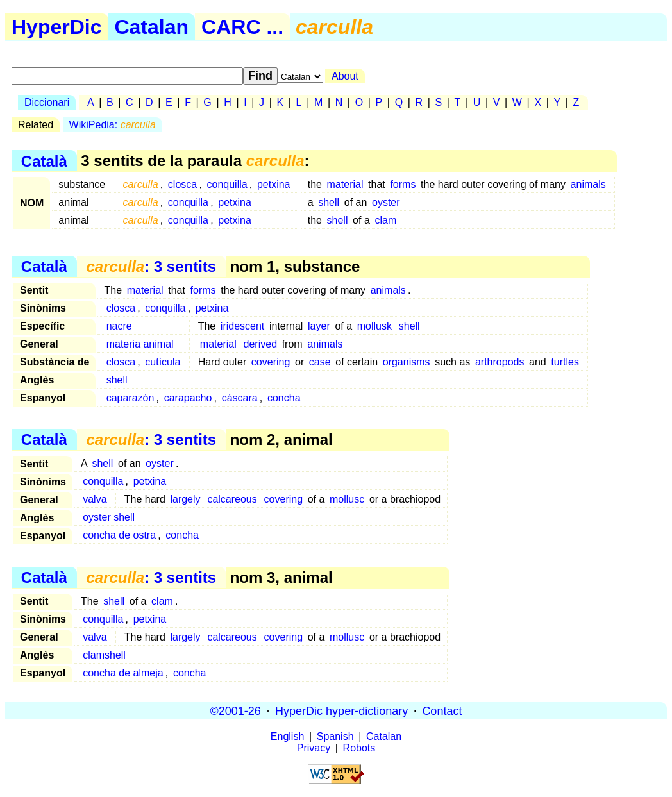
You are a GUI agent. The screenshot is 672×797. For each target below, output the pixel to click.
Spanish (335, 736)
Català (44, 161)
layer (319, 326)
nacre (119, 326)
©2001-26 (236, 710)
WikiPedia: (113, 125)
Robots (359, 748)
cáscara (240, 398)
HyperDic (57, 27)
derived (260, 344)
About (345, 76)
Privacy (314, 748)
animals (588, 184)
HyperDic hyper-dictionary (341, 710)
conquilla (227, 184)
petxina (274, 184)
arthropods (500, 362)
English (287, 736)
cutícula (163, 362)
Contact (442, 710)
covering (271, 362)
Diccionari (47, 102)
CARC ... (242, 27)
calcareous (232, 499)
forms (403, 184)
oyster (386, 202)
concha (284, 398)
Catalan (152, 27)
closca (182, 184)
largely (185, 499)
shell (329, 202)
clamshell (104, 655)
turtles (565, 362)
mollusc (347, 499)
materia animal (140, 344)
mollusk (374, 326)
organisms (407, 362)
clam (385, 220)
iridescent (242, 326)
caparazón (130, 398)
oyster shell (109, 517)
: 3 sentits (151, 266)
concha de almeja (123, 673)
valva (95, 499)
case (320, 362)
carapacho (188, 398)
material (345, 184)
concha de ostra (119, 535)
